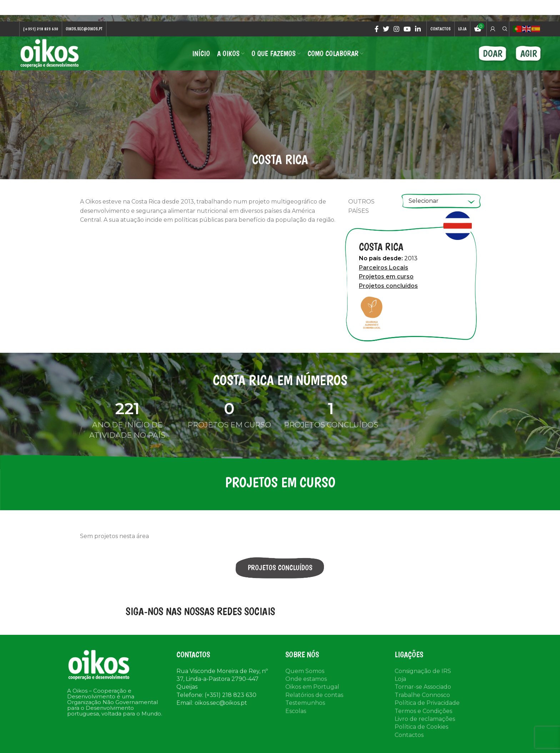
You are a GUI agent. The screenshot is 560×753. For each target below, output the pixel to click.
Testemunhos (305, 703)
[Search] (504, 29)
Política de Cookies (421, 727)
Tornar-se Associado (423, 687)
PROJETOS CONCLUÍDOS (280, 568)
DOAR (493, 53)
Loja (400, 679)
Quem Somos (305, 671)
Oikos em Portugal (312, 687)
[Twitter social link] (386, 29)
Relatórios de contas (314, 695)
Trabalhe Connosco (422, 695)
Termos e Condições (423, 711)
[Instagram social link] (396, 29)
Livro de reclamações (425, 719)
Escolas (296, 711)
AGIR (529, 53)
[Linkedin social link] (418, 29)
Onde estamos (306, 679)
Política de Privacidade (427, 703)
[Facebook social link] (377, 29)
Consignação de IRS (423, 671)
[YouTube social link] (407, 29)
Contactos (409, 735)
